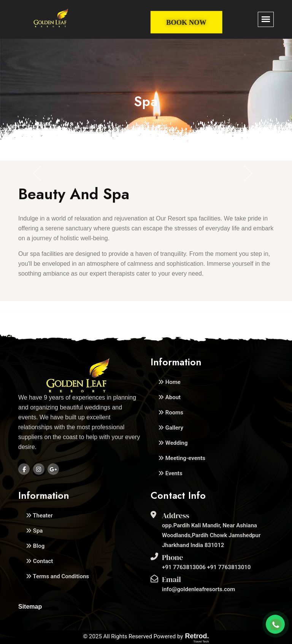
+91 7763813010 (229, 567)
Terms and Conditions (57, 576)
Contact (39, 561)
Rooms (171, 412)
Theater (39, 516)
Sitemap (30, 607)
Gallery (171, 428)
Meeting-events (182, 458)
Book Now (186, 23)
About (169, 397)
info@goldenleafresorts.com (198, 589)
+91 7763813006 (185, 567)
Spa (34, 531)
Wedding (173, 443)
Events (170, 473)
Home (169, 382)
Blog (35, 546)
